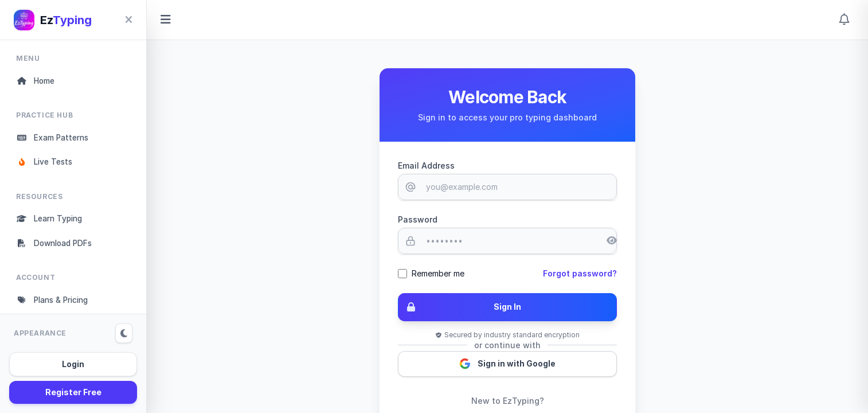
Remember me (438, 273)
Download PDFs (57, 246)
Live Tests (46, 164)
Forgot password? (580, 273)
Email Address (426, 165)
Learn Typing (52, 221)
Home (37, 81)
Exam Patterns (54, 139)
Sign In (460, 307)
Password (418, 219)
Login (73, 364)
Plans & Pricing (55, 304)
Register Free (73, 392)
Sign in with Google (508, 365)
